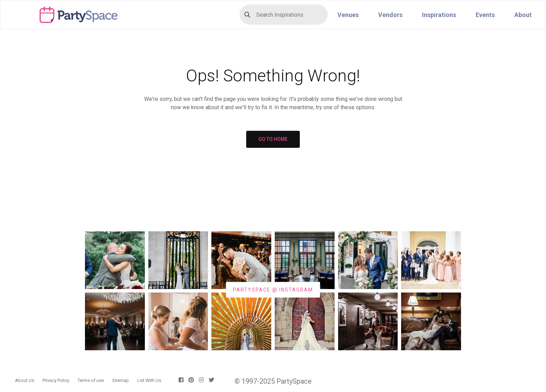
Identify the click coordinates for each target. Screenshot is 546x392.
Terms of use (91, 380)
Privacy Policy (56, 380)
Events (485, 15)
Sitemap (120, 380)
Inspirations (439, 15)
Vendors (390, 15)
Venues (348, 15)
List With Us (149, 380)
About (523, 15)
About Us (25, 380)
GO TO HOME (273, 139)
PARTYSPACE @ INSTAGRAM (273, 289)
